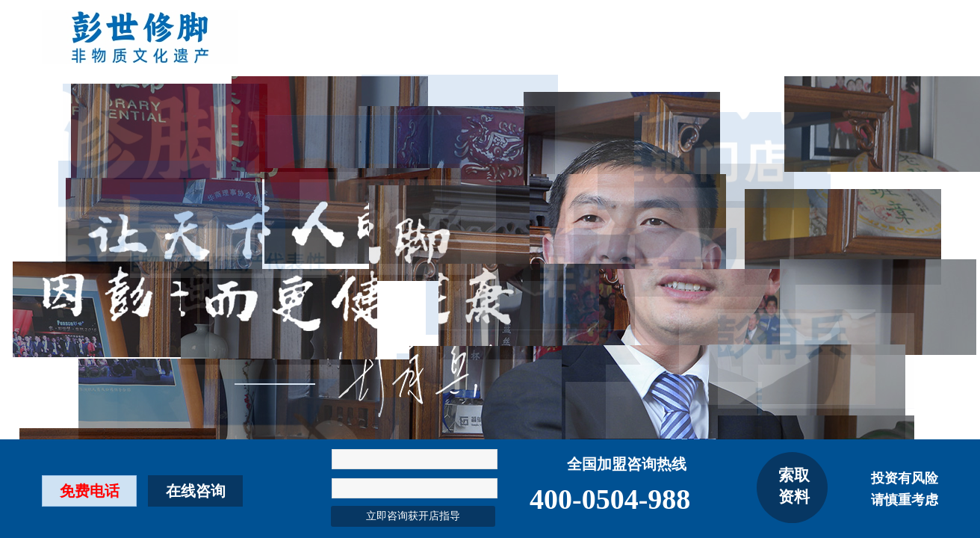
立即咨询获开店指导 (413, 516)
